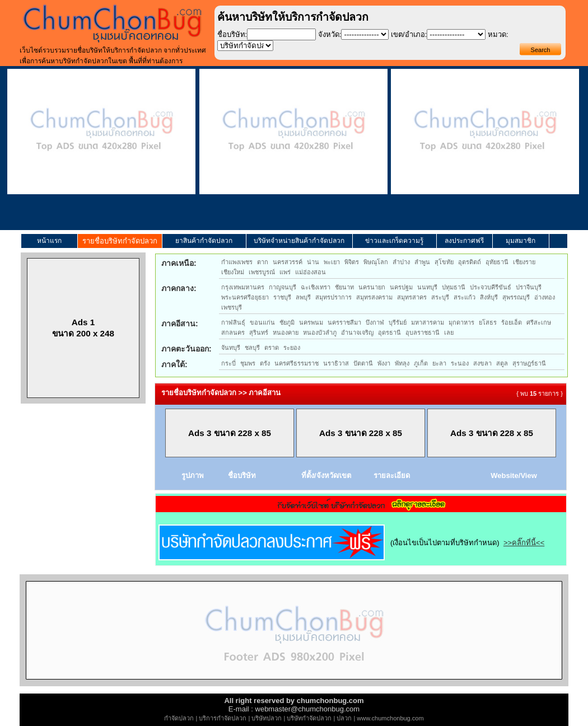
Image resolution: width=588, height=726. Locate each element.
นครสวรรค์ (288, 262)
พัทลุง (402, 363)
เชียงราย (524, 262)
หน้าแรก (49, 241)
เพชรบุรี (232, 307)
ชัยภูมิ (287, 322)
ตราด (272, 348)
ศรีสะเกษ (539, 322)
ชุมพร (248, 363)
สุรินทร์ (259, 332)
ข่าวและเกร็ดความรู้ (394, 241)
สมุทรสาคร (412, 297)
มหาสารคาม (428, 322)
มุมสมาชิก (521, 241)
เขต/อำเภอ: (409, 34)
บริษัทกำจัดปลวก (309, 718)
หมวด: (498, 34)
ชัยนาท (344, 287)
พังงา (384, 363)
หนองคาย (286, 332)
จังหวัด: (330, 34)
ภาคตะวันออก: (186, 349)
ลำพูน (422, 262)
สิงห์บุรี (489, 297)
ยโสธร (488, 322)
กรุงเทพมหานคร (243, 287)
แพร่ (285, 272)
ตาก (263, 262)
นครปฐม (401, 287)
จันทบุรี (231, 348)
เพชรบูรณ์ (262, 272)
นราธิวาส (336, 363)
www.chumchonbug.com (390, 718)
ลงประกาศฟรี (464, 241)
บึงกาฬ (375, 322)
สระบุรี (440, 297)
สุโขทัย (444, 262)
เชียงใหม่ (233, 272)
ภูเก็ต (421, 363)
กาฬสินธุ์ (233, 322)
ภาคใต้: (174, 364)
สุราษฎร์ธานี (529, 363)
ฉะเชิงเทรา (316, 287)
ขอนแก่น (262, 322)
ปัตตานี (363, 363)
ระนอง (460, 363)
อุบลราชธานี (423, 332)
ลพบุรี (303, 297)
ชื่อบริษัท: (232, 34)
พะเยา (332, 262)
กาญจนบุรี (283, 287)
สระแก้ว (465, 297)
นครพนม (311, 322)
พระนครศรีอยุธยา (245, 297)
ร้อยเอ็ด (512, 322)
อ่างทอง (545, 297)
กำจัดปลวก (179, 718)
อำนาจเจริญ (357, 332)
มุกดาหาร (461, 322)
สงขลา (482, 363)
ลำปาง (401, 262)
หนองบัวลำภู (320, 332)
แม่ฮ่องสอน (311, 272)
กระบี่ (228, 363)
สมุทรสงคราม (374, 297)
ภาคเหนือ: (179, 263)
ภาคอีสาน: (180, 324)
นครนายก (372, 287)
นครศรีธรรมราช (297, 363)
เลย (449, 332)
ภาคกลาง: (179, 288)
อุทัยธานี (497, 262)
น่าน (313, 262)
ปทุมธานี (454, 287)
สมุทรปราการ (333, 297)
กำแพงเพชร (237, 262)
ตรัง (265, 363)
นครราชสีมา (344, 322)
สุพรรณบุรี (516, 297)
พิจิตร (352, 262)
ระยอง (292, 348)
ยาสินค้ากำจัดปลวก (204, 241)
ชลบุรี (252, 348)
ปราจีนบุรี (529, 287)
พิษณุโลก (376, 262)
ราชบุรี (282, 297)
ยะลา (439, 363)
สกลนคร (233, 332)
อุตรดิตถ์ (470, 262)
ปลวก (344, 718)
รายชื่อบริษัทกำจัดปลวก (120, 241)
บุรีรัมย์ (398, 322)
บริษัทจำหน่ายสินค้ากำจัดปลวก (299, 241)
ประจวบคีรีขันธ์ (491, 287)
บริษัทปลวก (267, 718)
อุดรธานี (389, 332)
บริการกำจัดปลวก (223, 718)
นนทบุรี (427, 287)
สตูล (502, 363)
